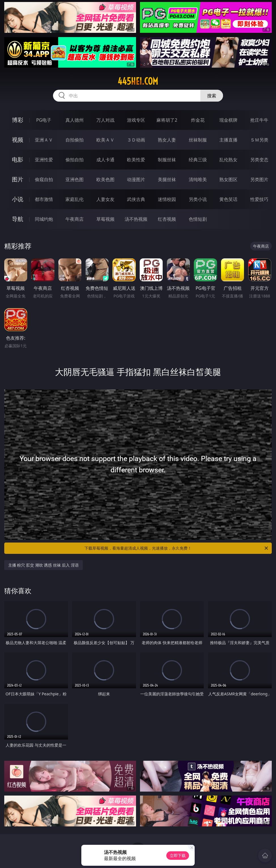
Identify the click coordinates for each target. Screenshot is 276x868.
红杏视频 (167, 219)
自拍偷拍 (75, 140)
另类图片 (259, 179)
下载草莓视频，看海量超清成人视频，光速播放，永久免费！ (177, 548)
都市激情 (44, 199)
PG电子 (44, 120)
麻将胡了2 (167, 120)
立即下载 (178, 855)
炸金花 (198, 120)
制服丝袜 (167, 160)
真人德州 (75, 120)
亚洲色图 (75, 179)
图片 (18, 179)
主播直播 (228, 140)
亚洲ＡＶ (44, 140)
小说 (18, 199)
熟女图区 (228, 179)
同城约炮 (44, 219)
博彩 (18, 120)
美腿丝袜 (167, 179)
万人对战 (105, 120)
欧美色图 (105, 179)
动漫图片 (136, 179)
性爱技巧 (259, 199)
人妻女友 (105, 199)
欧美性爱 (136, 160)
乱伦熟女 (228, 160)
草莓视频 (105, 219)
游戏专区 (136, 120)
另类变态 (259, 160)
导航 (18, 219)
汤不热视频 (136, 219)
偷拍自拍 (75, 160)
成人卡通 (105, 160)
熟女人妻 (167, 140)
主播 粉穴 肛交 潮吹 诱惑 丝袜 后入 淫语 (43, 565)
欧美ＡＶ (105, 140)
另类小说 (198, 199)
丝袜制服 (198, 140)
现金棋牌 (228, 120)
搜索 (212, 96)
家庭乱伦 (75, 199)
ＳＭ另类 (259, 140)
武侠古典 (136, 199)
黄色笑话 (228, 199)
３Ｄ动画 (136, 140)
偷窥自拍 (44, 179)
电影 (18, 159)
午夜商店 (75, 219)
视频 (18, 140)
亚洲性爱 (44, 160)
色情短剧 (198, 219)
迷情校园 (167, 199)
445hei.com (138, 81)
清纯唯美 (198, 179)
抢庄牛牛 (259, 120)
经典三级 (198, 160)
